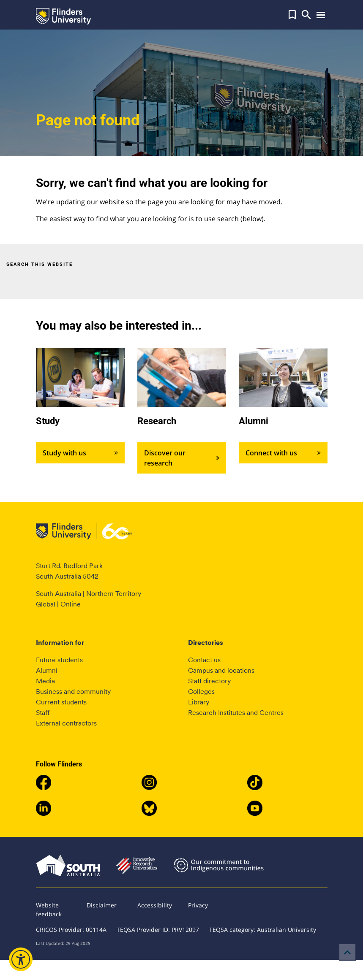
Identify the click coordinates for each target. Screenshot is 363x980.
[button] (292, 15)
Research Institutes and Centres (236, 713)
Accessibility (155, 905)
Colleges (201, 692)
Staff (43, 713)
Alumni (47, 670)
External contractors (66, 723)
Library (199, 702)
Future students (59, 660)
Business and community (73, 692)
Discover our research (182, 458)
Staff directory (209, 681)
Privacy (198, 905)
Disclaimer (102, 905)
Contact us (204, 660)
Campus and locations (221, 670)
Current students (61, 702)
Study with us (80, 453)
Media (45, 681)
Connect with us (283, 453)
